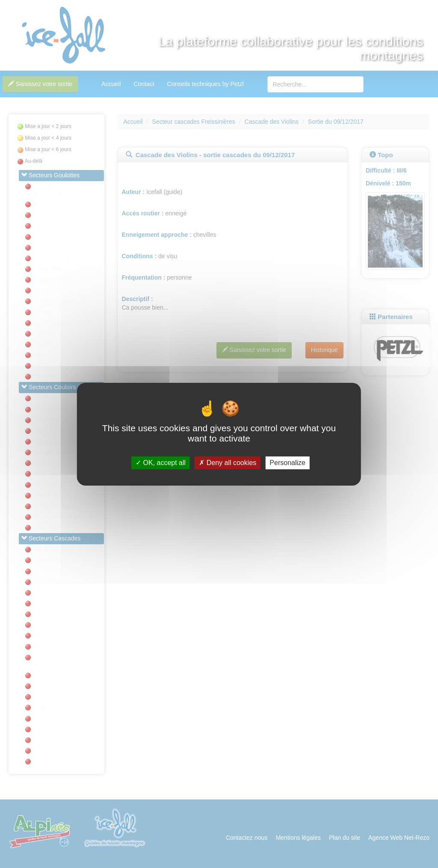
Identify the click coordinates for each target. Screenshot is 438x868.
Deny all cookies (228, 463)
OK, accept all (161, 463)
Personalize (287, 463)
